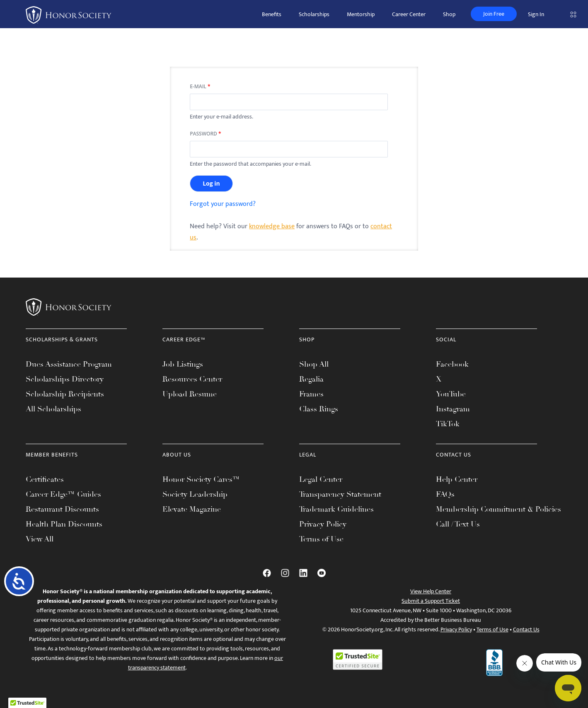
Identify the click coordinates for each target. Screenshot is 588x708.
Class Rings (319, 409)
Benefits (272, 14)
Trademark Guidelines (336, 509)
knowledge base (272, 226)
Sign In (536, 14)
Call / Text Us (458, 524)
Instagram (453, 409)
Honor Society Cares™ (201, 479)
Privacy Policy (323, 524)
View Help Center (431, 591)
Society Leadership (195, 494)
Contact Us (526, 629)
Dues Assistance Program (69, 364)
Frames (311, 394)
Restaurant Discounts (62, 509)
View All (40, 539)
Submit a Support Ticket (431, 601)
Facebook (452, 364)
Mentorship (361, 14)
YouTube (451, 394)
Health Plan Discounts (64, 524)
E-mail (200, 87)
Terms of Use (321, 539)
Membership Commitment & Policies (498, 509)
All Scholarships (53, 409)
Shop (449, 14)
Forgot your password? (223, 204)
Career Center (409, 14)
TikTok (448, 424)
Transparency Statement (340, 494)
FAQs (445, 494)
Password (205, 134)
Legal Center (321, 479)
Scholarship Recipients (65, 394)
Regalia (311, 379)
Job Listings (183, 364)
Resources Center (192, 379)
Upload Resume (190, 394)
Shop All (314, 364)
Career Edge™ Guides (63, 494)
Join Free (494, 14)
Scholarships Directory (65, 379)
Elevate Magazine (192, 509)
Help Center (457, 479)
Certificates (45, 479)
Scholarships (314, 14)
